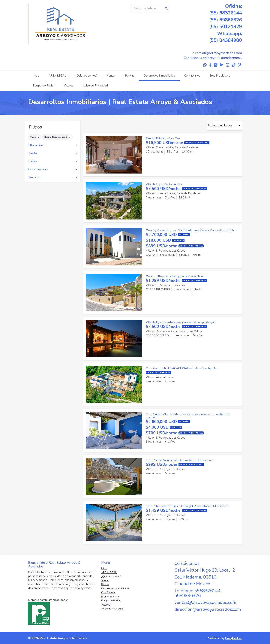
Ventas (111, 76)
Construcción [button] (53, 169)
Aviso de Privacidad (95, 86)
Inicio (36, 76)
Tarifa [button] (53, 153)
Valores (69, 86)
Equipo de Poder (44, 86)
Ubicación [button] (53, 145)
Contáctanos (192, 76)
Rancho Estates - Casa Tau (163, 138)
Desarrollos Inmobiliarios (159, 76)
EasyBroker (234, 638)
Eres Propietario (220, 76)
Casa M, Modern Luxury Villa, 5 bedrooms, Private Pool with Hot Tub (190, 230)
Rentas (130, 76)
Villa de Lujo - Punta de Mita (164, 184)
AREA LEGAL (57, 76)
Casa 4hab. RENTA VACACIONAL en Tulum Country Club (182, 368)
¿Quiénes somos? (87, 76)
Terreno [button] (53, 177)
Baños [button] (53, 161)
